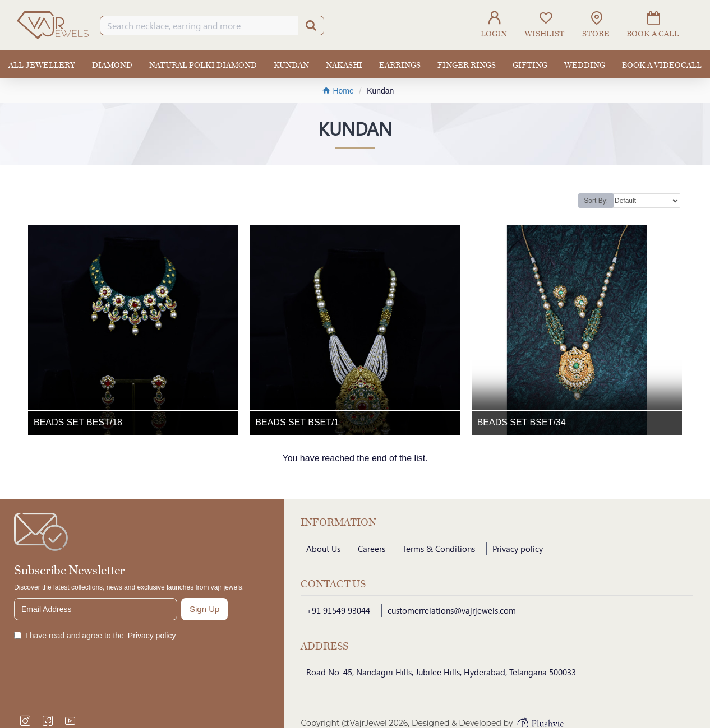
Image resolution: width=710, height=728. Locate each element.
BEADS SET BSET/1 (297, 422)
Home (338, 90)
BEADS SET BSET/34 (522, 422)
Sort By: (596, 201)
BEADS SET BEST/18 (78, 422)
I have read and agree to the (96, 636)
